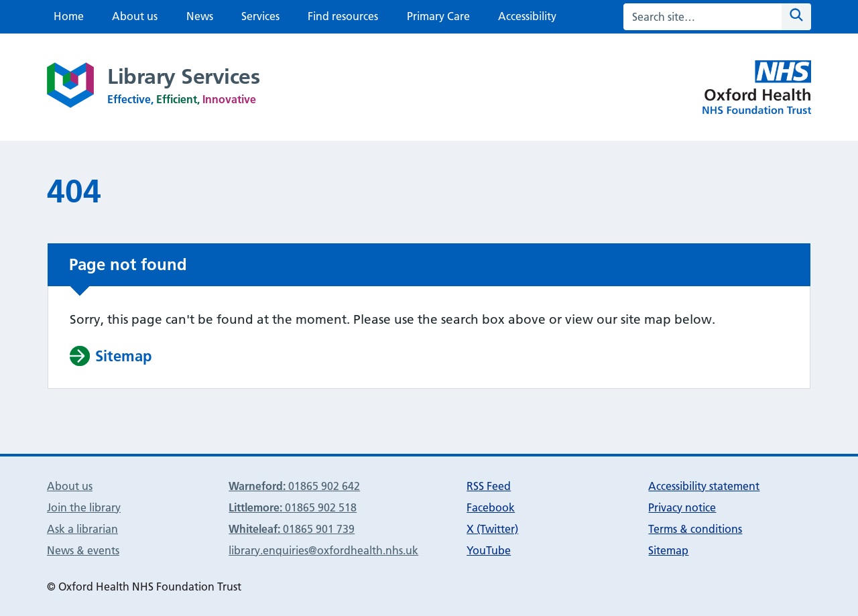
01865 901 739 (292, 529)
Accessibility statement (704, 486)
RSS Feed (489, 486)
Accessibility (527, 16)
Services (260, 16)
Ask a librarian (82, 529)
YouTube (489, 550)
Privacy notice (682, 507)
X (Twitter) (492, 529)
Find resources (343, 16)
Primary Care (438, 16)
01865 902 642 (294, 486)
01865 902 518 (293, 507)
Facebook (491, 507)
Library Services (183, 76)
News (200, 16)
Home (69, 16)
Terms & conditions (695, 529)
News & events (83, 550)
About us (135, 16)
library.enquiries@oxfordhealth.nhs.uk (323, 550)
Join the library (84, 507)
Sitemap (668, 550)
